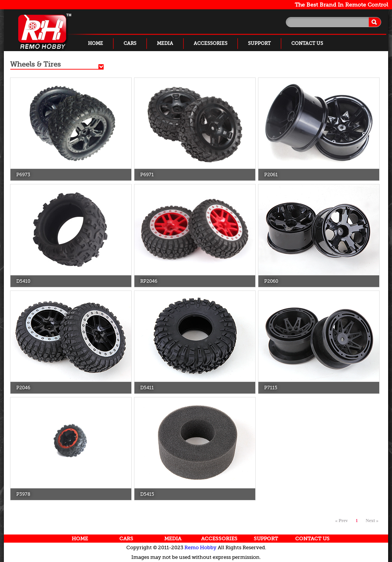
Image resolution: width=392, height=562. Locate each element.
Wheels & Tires (35, 64)
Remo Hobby (200, 547)
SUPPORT (259, 43)
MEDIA (165, 43)
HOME (95, 43)
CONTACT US (307, 43)
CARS (130, 43)
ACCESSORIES (211, 43)
